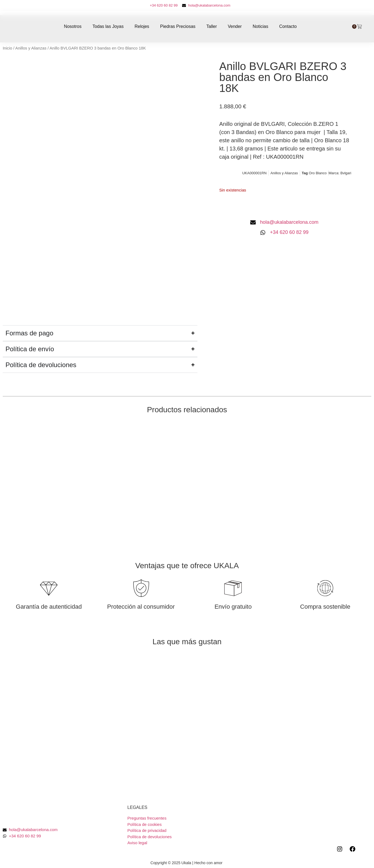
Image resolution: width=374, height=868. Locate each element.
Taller (212, 26)
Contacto (288, 26)
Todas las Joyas (108, 26)
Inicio (7, 48)
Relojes (142, 26)
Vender (235, 26)
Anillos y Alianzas (31, 48)
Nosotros (73, 26)
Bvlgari (346, 173)
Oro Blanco (318, 173)
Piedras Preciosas (178, 26)
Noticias (261, 26)
